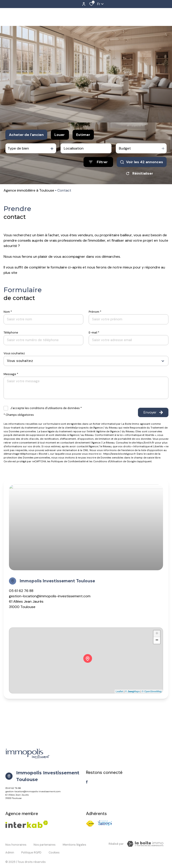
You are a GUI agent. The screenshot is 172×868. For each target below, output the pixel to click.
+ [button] (157, 634)
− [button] (157, 640)
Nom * (8, 312)
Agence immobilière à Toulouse (29, 190)
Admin (10, 847)
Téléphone (11, 333)
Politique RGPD (31, 847)
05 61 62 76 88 (21, 591)
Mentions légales (74, 843)
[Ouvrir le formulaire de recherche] (98, 162)
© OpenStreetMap (152, 691)
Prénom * (95, 312)
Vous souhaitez (14, 353)
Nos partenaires (45, 843)
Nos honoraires (16, 843)
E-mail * (94, 333)
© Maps (133, 691)
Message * (11, 374)
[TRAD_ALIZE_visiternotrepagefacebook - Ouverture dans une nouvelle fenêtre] (87, 782)
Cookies (54, 847)
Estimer (83, 135)
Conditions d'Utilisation (108, 461)
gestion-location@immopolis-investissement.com (50, 596)
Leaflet (119, 691)
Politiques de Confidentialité (68, 461)
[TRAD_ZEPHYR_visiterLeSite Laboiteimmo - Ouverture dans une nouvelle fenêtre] (145, 844)
